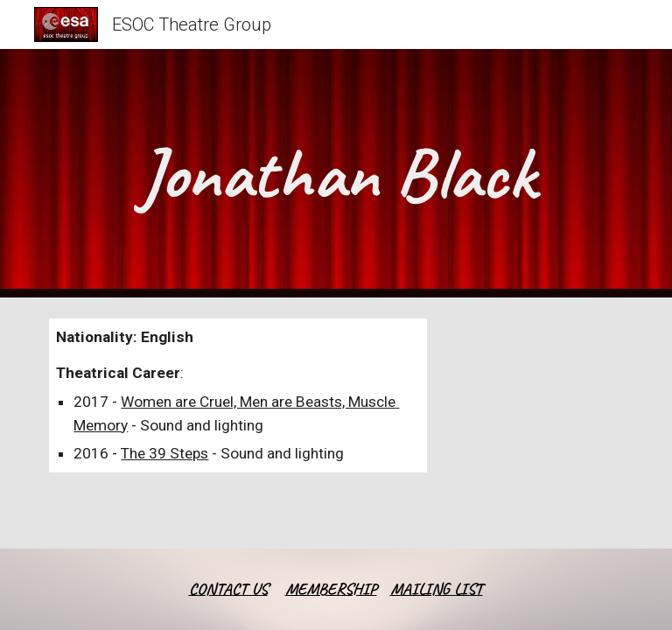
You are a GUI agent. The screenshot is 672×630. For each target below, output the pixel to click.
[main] (336, 173)
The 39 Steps (164, 453)
